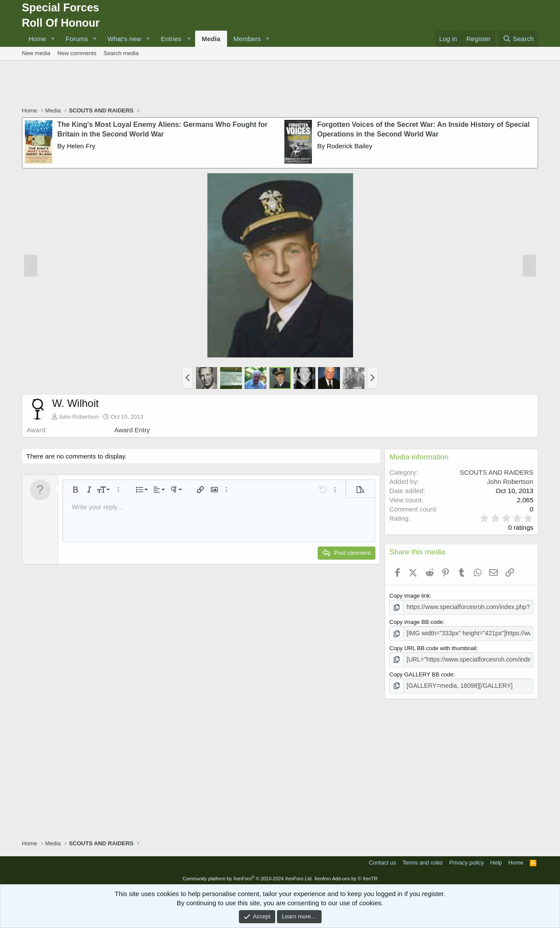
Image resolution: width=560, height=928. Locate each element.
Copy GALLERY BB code (421, 672)
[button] (53, 39)
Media (211, 39)
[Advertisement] (280, 84)
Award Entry (132, 430)
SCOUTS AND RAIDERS (497, 472)
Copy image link (410, 596)
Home (37, 39)
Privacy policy (467, 860)
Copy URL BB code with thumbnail (433, 647)
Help (496, 860)
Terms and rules (423, 860)
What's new (124, 39)
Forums (77, 39)
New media (36, 53)
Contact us (382, 860)
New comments (77, 53)
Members (247, 39)
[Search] (518, 39)
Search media (121, 53)
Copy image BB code (416, 621)
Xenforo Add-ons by (346, 876)
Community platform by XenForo (248, 876)
